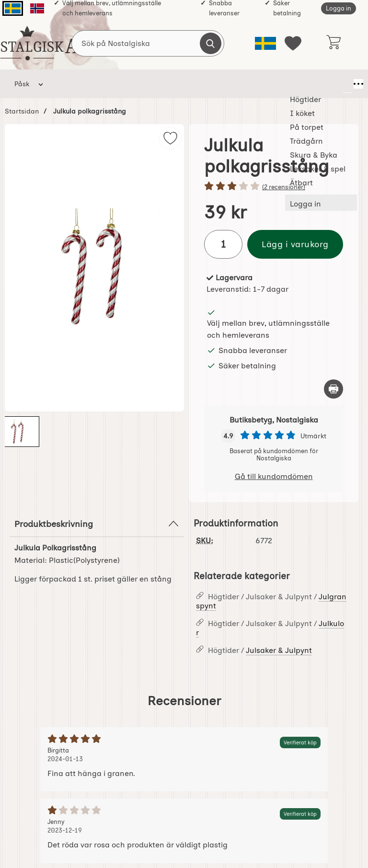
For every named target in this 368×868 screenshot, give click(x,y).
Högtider (69, 84)
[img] (170, 138)
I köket (111, 84)
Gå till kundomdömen (274, 476)
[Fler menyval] (347, 84)
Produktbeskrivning (97, 524)
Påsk (22, 84)
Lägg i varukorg (295, 244)
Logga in (339, 8)
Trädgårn (201, 84)
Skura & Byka (248, 84)
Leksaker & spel (307, 84)
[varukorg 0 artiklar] (333, 43)
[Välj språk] (265, 43)
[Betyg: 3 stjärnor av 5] (274, 187)
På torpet (153, 84)
